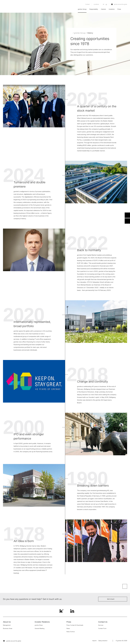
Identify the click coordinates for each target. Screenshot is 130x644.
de (104, 4)
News (68, 628)
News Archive (71, 632)
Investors (112, 9)
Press (119, 9)
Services (101, 625)
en (106, 4)
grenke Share (39, 625)
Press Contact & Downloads (75, 625)
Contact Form (102, 628)
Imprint (94, 641)
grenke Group (82, 9)
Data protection (103, 641)
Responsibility (94, 9)
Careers (103, 9)
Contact (87, 4)
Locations (96, 4)
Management (7, 625)
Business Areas (8, 628)
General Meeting (40, 628)
